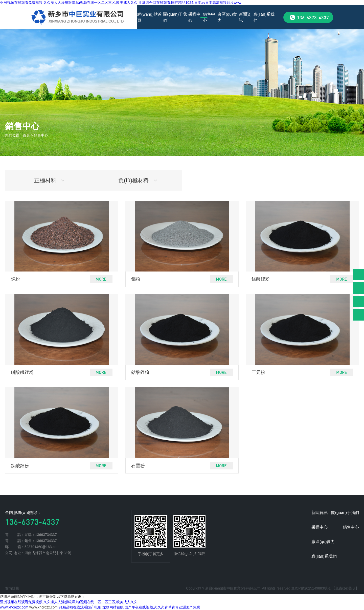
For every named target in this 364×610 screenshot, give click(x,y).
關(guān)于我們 (175, 17)
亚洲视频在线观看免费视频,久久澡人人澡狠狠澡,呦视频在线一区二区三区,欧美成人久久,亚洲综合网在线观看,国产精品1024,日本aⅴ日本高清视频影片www (121, 3)
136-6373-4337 (313, 17)
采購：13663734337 (41, 535)
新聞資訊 (245, 17)
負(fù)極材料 (138, 180)
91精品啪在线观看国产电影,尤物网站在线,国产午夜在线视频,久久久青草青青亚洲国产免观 (129, 607)
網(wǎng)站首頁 (150, 17)
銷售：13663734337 (41, 541)
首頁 (26, 135)
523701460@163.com (42, 547)
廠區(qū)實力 (227, 17)
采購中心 (194, 17)
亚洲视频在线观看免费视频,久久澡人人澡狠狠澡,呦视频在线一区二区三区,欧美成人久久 (69, 602)
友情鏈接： (14, 588)
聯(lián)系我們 (264, 17)
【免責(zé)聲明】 (345, 588)
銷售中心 (209, 17)
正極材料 (49, 180)
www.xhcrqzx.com (14, 607)
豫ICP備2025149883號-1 (311, 588)
